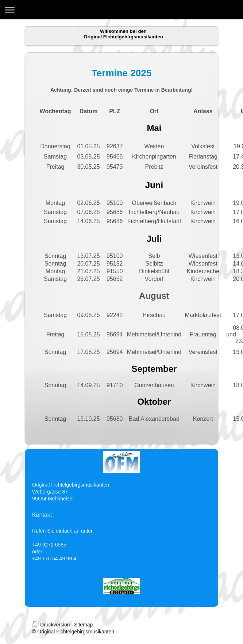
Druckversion (52, 625)
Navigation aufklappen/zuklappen (121, 10)
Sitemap (83, 625)
